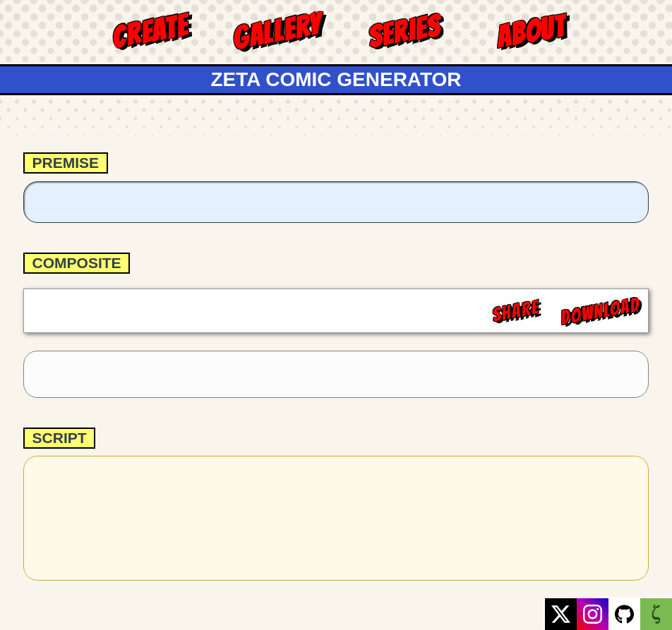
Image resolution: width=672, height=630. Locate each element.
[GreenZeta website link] (656, 614)
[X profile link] (561, 614)
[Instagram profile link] (593, 614)
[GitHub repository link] (624, 614)
